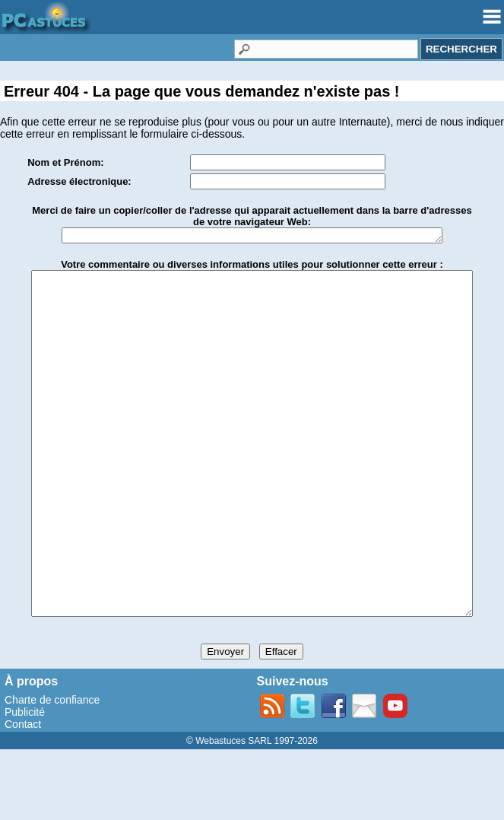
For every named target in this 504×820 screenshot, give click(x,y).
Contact (23, 795)
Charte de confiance (52, 771)
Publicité (25, 783)
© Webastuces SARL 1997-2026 (252, 812)
